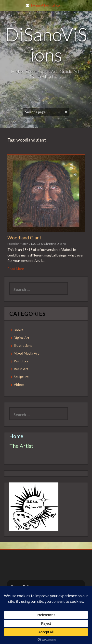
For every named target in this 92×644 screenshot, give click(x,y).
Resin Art (21, 369)
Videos (19, 384)
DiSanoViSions (46, 44)
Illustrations (23, 345)
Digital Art (22, 338)
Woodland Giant (24, 238)
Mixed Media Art (26, 353)
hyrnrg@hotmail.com (47, 5)
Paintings (21, 361)
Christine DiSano (55, 244)
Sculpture (21, 377)
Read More (16, 269)
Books (19, 330)
